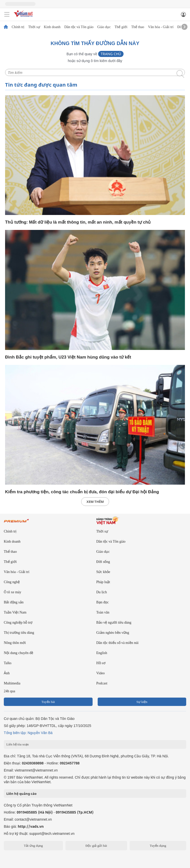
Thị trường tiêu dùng (19, 633)
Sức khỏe (103, 572)
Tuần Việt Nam (15, 612)
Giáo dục (104, 27)
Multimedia (12, 683)
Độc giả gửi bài (96, 846)
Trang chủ (111, 54)
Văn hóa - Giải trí (161, 27)
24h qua (10, 691)
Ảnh (7, 673)
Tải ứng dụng (33, 846)
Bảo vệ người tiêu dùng (114, 623)
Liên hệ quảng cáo (21, 794)
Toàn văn (103, 612)
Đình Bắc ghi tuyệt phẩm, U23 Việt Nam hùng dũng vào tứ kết (68, 357)
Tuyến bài (48, 702)
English (102, 653)
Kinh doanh (52, 27)
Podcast (102, 683)
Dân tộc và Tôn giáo (79, 27)
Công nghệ (12, 582)
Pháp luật (103, 582)
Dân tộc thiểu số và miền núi (118, 643)
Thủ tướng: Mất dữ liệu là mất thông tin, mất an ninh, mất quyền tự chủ (78, 222)
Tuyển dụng (158, 846)
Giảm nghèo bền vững (113, 633)
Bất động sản (14, 602)
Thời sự (34, 27)
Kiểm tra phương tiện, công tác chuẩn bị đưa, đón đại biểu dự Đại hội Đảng (82, 492)
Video (101, 673)
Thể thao (138, 27)
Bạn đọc (103, 602)
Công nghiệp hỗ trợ (18, 623)
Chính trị (18, 27)
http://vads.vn (31, 826)
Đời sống (103, 562)
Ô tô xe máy (13, 592)
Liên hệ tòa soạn (18, 744)
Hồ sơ (101, 663)
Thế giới (121, 27)
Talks (8, 663)
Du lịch (102, 592)
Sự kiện (142, 702)
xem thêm (95, 502)
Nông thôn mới (15, 643)
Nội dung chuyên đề (19, 653)
